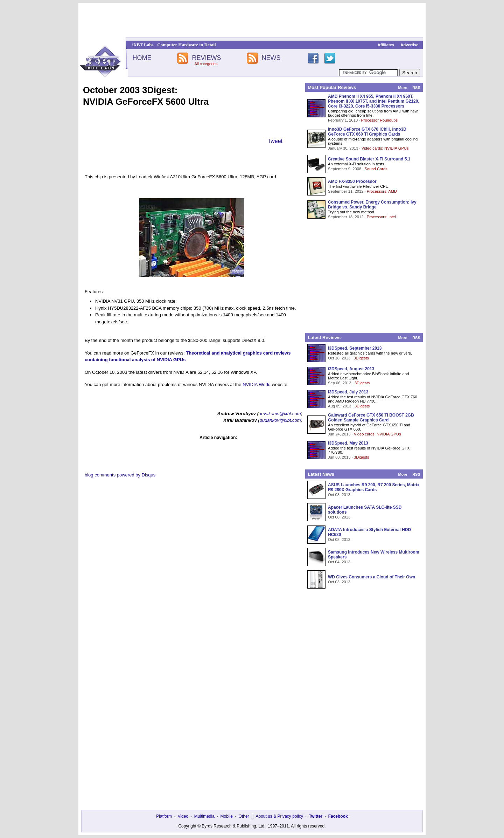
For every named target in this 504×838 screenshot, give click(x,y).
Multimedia (204, 816)
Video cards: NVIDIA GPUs (385, 148)
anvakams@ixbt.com (280, 414)
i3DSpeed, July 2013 (348, 392)
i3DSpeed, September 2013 (355, 348)
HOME (142, 58)
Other (244, 816)
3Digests (361, 358)
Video (183, 816)
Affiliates (386, 45)
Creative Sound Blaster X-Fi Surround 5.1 (369, 159)
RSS (416, 88)
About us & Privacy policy (279, 816)
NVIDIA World (257, 384)
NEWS (271, 58)
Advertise (409, 45)
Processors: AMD (382, 191)
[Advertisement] (252, 20)
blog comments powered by (120, 475)
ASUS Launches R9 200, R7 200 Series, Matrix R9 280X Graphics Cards (374, 487)
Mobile (227, 816)
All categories (206, 64)
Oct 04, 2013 (339, 562)
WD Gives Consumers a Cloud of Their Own (372, 577)
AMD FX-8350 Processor (352, 181)
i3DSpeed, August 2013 (351, 369)
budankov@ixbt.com (280, 420)
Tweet (275, 141)
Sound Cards (376, 169)
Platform (164, 816)
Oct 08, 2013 (339, 495)
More (402, 88)
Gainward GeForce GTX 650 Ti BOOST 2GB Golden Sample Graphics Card (371, 418)
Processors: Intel (381, 217)
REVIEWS (206, 58)
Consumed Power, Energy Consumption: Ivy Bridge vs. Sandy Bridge (372, 205)
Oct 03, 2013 (339, 582)
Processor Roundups (379, 120)
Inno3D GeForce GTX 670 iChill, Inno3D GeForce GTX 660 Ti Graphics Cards (367, 132)
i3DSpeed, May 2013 (348, 443)
